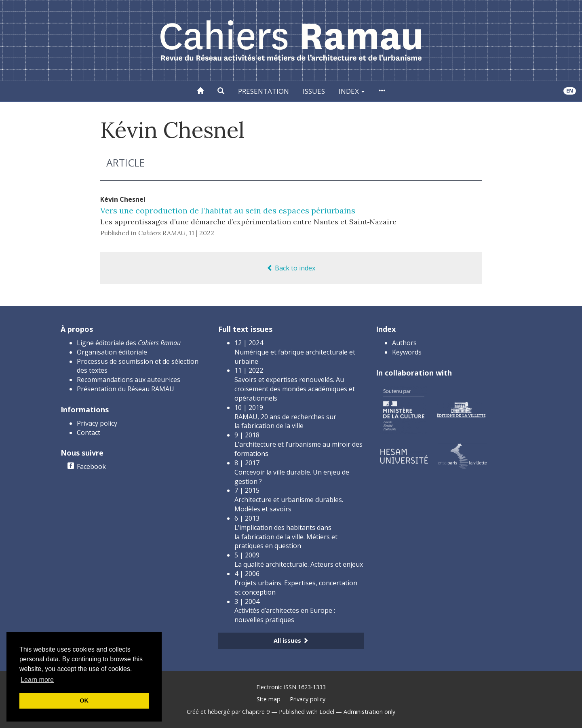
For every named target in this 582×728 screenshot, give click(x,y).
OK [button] (84, 701)
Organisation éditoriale (112, 352)
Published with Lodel (307, 712)
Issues (314, 91)
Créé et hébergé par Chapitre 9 (228, 712)
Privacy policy (97, 423)
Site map (269, 699)
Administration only (369, 712)
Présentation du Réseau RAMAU (125, 389)
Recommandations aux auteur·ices (129, 380)
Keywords (407, 352)
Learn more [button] (37, 680)
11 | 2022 (201, 233)
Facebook (91, 466)
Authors (404, 343)
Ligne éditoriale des (129, 343)
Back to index (291, 268)
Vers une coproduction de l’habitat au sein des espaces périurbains (228, 210)
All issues (291, 640)
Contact (89, 433)
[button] (221, 91)
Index (352, 91)
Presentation (264, 91)
